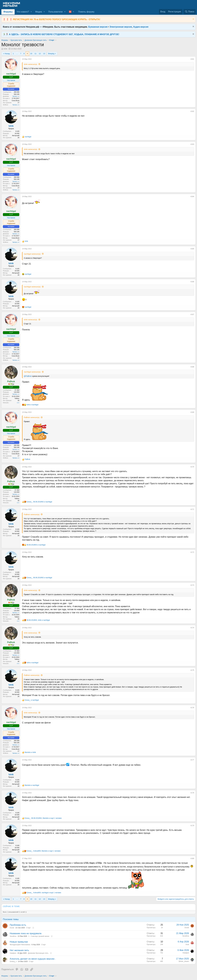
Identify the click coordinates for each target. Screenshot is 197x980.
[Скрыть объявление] (193, 19)
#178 (192, 793)
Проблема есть (18, 925)
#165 (192, 249)
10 (31, 54)
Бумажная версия (98, 27)
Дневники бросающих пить (38, 953)
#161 (192, 59)
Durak (12, 928)
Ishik (5, 49)
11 (35, 54)
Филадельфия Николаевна (20, 945)
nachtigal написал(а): (32, 254)
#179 (192, 826)
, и (39, 502)
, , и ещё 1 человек (43, 818)
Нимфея (13, 953)
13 (44, 54)
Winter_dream (184, 961)
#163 (192, 144)
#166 (192, 282)
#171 (192, 509)
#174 (192, 628)
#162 (192, 111)
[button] (31, 12)
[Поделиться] (189, 60)
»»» (18, 403)
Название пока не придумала (26, 933)
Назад (7, 54)
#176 (192, 708)
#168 (192, 367)
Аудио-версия (141, 27)
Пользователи (55, 12)
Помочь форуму (86, 12)
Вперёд (51, 54)
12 (40, 54)
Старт (29, 928)
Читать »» (16, 96)
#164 (192, 197)
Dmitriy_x (13, 961)
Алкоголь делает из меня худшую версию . (33, 959)
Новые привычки (19, 942)
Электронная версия (121, 27)
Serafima (13, 936)
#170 (192, 467)
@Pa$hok (28, 376)
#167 (192, 314)
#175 (192, 670)
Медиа (39, 12)
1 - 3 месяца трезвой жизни (39, 936)
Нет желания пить (19, 950)
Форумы (8, 12)
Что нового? (23, 12)
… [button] (17, 54)
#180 (192, 858)
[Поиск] (190, 12)
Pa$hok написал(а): (32, 417)
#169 (192, 412)
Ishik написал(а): (31, 64)
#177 (192, 760)
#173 (192, 585)
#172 (192, 552)
